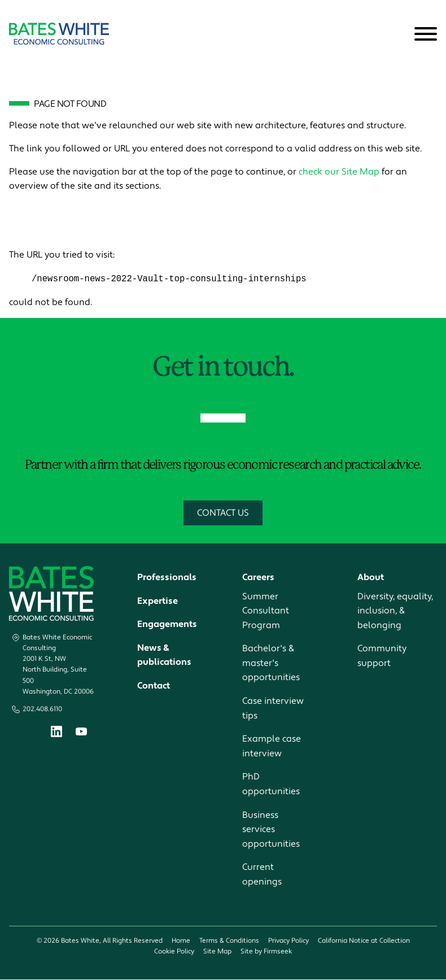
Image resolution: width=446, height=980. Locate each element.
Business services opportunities (271, 829)
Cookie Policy (174, 951)
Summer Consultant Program (266, 611)
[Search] (398, 34)
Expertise (158, 601)
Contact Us (223, 513)
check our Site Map (339, 172)
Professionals (167, 578)
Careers (258, 578)
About (371, 578)
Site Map (217, 951)
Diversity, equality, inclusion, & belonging (395, 611)
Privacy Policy (288, 941)
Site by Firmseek (266, 951)
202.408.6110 (42, 710)
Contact (154, 686)
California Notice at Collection (364, 941)
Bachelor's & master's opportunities (271, 663)
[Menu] (426, 34)
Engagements (167, 625)
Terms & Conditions (229, 941)
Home (181, 941)
